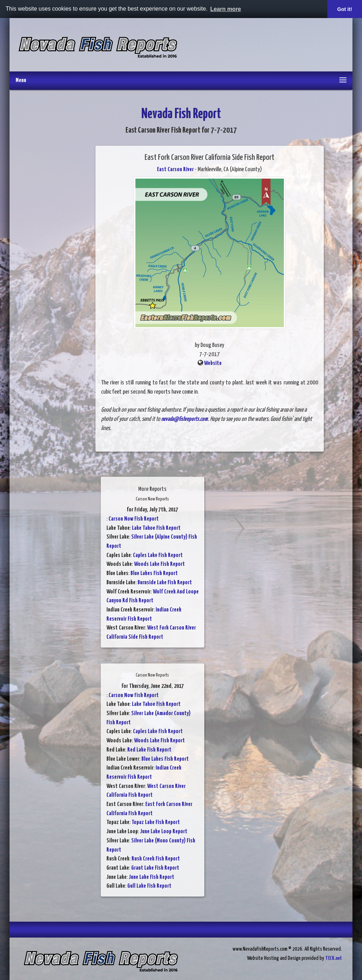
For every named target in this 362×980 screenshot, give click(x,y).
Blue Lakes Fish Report (154, 573)
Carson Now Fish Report (134, 519)
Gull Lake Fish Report (149, 886)
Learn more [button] (226, 9)
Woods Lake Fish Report (159, 564)
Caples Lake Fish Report (158, 555)
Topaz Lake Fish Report (156, 822)
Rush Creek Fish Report (156, 859)
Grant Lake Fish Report (155, 868)
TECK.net (334, 958)
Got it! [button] (345, 9)
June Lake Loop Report (164, 832)
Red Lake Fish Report (149, 750)
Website (213, 363)
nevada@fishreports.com (185, 419)
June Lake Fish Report (151, 877)
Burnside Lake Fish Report (165, 583)
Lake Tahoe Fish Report (156, 528)
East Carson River (175, 170)
